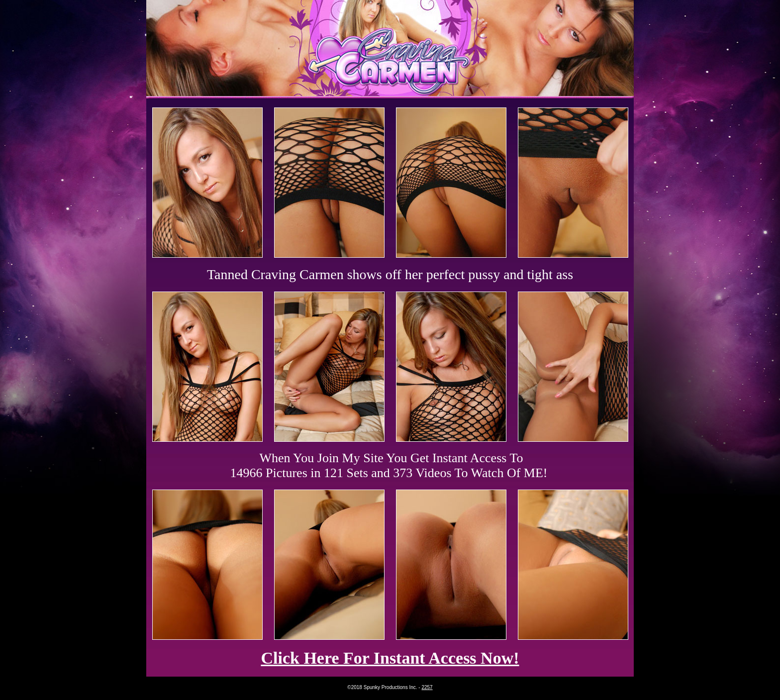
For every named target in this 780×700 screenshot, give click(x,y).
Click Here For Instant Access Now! (390, 658)
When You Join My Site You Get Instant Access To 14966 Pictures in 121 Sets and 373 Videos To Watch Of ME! (389, 465)
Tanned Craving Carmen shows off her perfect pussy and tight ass (390, 274)
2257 (427, 687)
